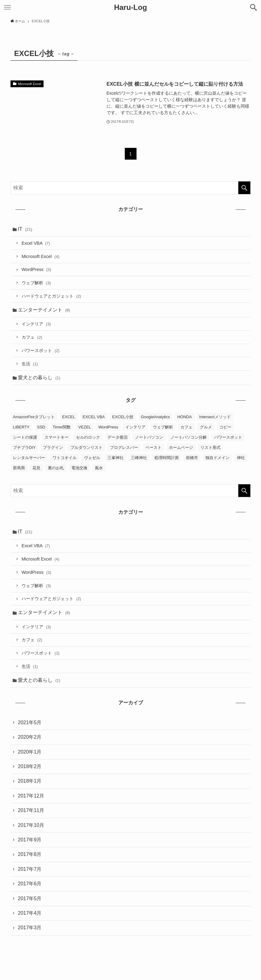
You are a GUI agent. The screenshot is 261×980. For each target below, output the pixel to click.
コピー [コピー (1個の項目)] (225, 427)
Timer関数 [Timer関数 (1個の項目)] (62, 427)
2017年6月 (30, 884)
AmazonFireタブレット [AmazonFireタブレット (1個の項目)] (34, 417)
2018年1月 (30, 781)
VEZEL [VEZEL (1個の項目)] (84, 427)
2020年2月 (30, 737)
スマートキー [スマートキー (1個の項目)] (57, 437)
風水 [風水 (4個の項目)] (99, 468)
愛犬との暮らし (39, 378)
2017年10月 (31, 825)
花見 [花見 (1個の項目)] (36, 468)
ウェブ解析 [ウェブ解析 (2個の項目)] (163, 427)
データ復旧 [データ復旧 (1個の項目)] (118, 437)
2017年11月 (31, 810)
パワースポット (41, 350)
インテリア (36, 324)
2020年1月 (30, 752)
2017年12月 (31, 796)
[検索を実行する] (244, 188)
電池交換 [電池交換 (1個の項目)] (79, 468)
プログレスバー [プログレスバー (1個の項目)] (124, 447)
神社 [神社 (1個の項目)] (241, 458)
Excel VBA (36, 243)
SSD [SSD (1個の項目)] (41, 427)
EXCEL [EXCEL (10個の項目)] (69, 417)
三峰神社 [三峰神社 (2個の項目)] (139, 458)
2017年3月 (30, 928)
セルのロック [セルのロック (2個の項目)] (88, 437)
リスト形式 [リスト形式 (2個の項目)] (210, 447)
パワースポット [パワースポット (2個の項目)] (228, 437)
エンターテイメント (44, 310)
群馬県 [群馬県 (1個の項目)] (19, 468)
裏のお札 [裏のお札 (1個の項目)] (56, 468)
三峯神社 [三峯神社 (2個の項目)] (116, 458)
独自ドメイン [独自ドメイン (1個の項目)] (217, 458)
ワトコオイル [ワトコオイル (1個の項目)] (65, 458)
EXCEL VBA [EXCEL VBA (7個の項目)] (94, 417)
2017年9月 (30, 840)
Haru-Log (130, 7)
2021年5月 (30, 722)
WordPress (36, 269)
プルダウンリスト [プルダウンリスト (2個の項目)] (86, 447)
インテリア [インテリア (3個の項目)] (135, 427)
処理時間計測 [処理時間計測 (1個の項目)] (166, 458)
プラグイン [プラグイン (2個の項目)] (53, 447)
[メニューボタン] (7, 7)
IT (25, 229)
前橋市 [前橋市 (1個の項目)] (192, 458)
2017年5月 (30, 898)
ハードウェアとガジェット (51, 296)
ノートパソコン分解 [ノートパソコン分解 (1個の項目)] (189, 437)
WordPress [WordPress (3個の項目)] (108, 427)
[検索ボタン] (254, 7)
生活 (30, 364)
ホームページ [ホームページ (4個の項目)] (181, 447)
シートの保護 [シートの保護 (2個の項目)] (25, 437)
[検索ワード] (130, 188)
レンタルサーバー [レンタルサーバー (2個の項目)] (29, 458)
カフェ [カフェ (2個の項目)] (186, 427)
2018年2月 (30, 766)
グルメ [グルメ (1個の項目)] (206, 427)
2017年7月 (30, 869)
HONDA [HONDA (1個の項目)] (185, 417)
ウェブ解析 (36, 283)
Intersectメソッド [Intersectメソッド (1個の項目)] (215, 417)
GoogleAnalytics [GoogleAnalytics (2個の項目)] (155, 417)
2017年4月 (30, 913)
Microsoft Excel (40, 256)
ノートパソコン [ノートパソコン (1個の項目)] (149, 437)
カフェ (32, 337)
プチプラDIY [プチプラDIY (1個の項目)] (24, 447)
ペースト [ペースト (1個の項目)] (154, 447)
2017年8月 (30, 854)
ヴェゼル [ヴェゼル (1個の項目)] (92, 458)
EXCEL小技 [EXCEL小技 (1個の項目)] (123, 417)
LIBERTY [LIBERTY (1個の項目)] (21, 427)
